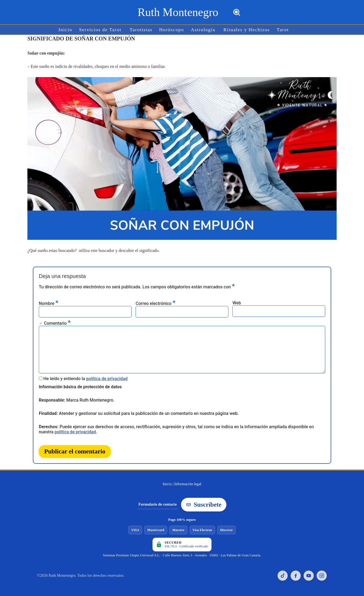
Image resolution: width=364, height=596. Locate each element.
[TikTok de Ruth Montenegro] (283, 576)
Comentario (57, 323)
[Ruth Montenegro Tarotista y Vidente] (178, 12)
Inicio (66, 30)
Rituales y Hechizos (247, 30)
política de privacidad (107, 379)
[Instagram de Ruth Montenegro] (322, 576)
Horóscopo (172, 30)
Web (237, 303)
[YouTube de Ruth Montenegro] (309, 576)
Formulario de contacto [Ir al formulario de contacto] (158, 504)
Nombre (49, 303)
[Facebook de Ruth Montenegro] (296, 576)
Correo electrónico (156, 303)
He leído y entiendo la (85, 379)
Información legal (188, 484)
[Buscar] (237, 12)
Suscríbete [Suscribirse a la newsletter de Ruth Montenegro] (204, 505)
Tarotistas (141, 30)
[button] (290, 30)
